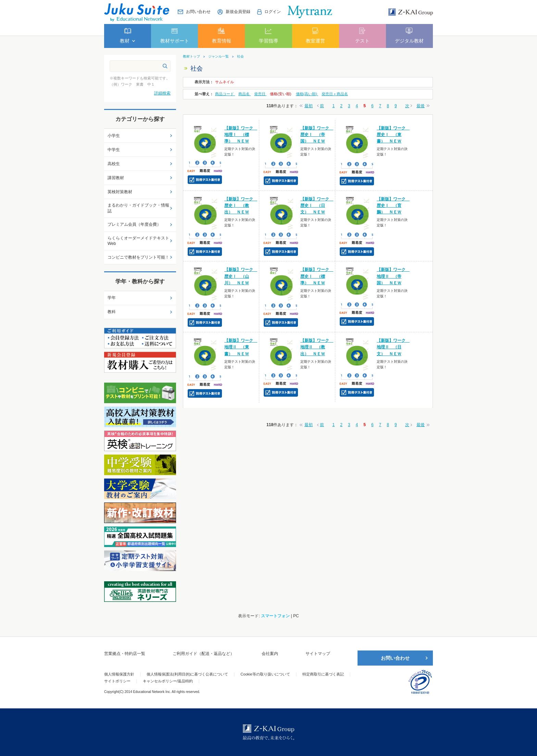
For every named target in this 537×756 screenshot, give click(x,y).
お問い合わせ (395, 658)
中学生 (114, 150)
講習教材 (116, 178)
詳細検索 (162, 93)
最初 (309, 106)
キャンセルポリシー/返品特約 (168, 681)
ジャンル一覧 (218, 57)
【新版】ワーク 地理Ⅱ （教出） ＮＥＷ (317, 347)
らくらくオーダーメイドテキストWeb (138, 241)
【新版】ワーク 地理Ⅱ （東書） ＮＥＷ (241, 347)
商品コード (225, 94)
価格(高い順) (307, 94)
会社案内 (270, 654)
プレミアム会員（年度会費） (134, 224)
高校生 (114, 164)
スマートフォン (275, 616)
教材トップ (191, 57)
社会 (240, 57)
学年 (112, 298)
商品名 (245, 94)
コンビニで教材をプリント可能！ (138, 257)
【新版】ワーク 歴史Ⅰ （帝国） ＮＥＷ (317, 135)
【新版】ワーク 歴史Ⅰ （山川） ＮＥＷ (241, 276)
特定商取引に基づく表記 (323, 674)
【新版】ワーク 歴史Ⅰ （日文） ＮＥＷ (317, 206)
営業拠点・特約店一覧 (125, 654)
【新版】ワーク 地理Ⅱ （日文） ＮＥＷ (393, 347)
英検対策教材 (120, 192)
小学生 (114, 136)
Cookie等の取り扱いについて (265, 674)
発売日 (260, 94)
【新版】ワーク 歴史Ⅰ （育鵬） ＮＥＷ (393, 206)
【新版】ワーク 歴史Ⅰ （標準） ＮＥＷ (317, 276)
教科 (112, 312)
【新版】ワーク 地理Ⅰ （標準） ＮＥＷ (241, 135)
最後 (421, 106)
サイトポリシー (117, 681)
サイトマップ (318, 654)
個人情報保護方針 (119, 674)
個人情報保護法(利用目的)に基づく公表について (187, 674)
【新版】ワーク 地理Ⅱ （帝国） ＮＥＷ (393, 276)
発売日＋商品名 (335, 94)
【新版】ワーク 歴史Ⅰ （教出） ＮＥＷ (241, 206)
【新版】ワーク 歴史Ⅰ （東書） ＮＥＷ (393, 135)
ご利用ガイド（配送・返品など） (203, 654)
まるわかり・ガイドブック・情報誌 (138, 208)
